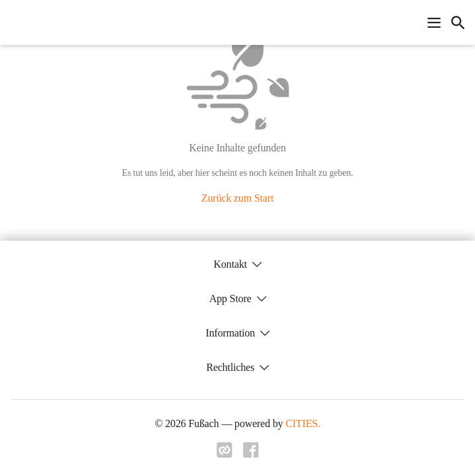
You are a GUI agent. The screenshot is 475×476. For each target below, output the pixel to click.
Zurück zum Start (237, 198)
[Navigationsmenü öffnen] (434, 22)
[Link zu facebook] (251, 454)
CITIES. (303, 423)
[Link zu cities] (225, 454)
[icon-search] (458, 22)
